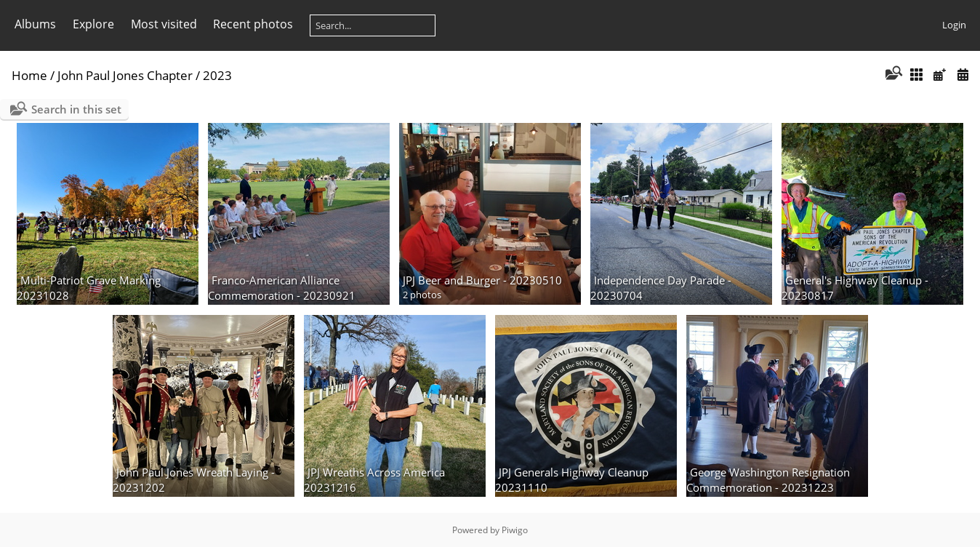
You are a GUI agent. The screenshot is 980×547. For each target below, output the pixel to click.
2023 (217, 75)
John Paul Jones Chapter (125, 75)
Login (954, 25)
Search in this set (76, 109)
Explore (93, 24)
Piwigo (515, 530)
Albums (35, 24)
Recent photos (253, 24)
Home (29, 75)
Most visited (164, 24)
